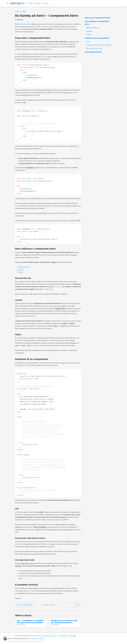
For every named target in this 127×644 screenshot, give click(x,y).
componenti (44, 27)
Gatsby (19, 54)
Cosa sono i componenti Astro (98, 18)
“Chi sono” (58, 287)
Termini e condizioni (50, 636)
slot (30, 591)
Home (17, 12)
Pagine (89, 34)
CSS (88, 42)
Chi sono (46, 3)
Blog (31, 3)
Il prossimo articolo (93, 52)
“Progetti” (46, 289)
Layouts (89, 31)
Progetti (37, 3)
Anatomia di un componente (97, 38)
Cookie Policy (63, 636)
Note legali (73, 636)
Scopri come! (35, 639)
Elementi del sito (93, 28)
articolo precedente (25, 24)
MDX (44, 306)
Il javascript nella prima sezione (98, 45)
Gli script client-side (94, 48)
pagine (35, 27)
